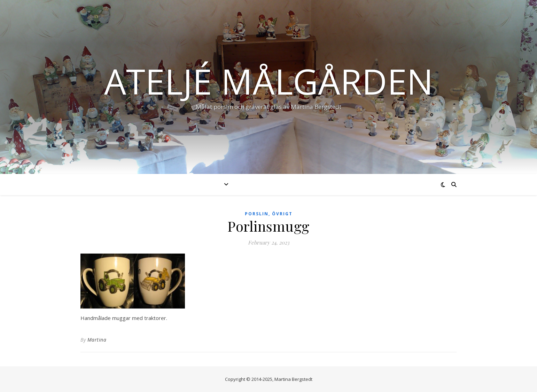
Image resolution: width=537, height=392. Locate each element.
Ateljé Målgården (269, 81)
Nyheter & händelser (274, 184)
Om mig (330, 184)
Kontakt (367, 184)
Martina (97, 340)
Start (165, 184)
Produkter (204, 184)
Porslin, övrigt (269, 214)
